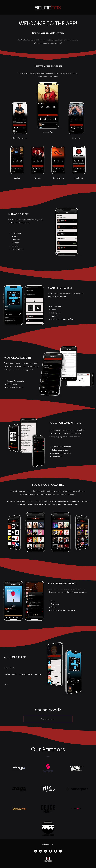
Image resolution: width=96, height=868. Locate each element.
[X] (60, 851)
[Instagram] (46, 851)
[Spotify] (50, 851)
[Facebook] (36, 851)
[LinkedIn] (41, 851)
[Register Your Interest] (48, 719)
